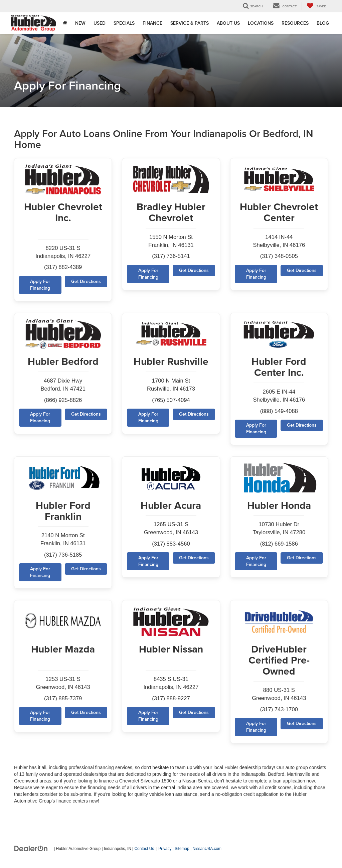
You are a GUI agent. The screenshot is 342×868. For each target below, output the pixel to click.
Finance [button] (152, 23)
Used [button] (100, 23)
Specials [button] (124, 23)
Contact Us (144, 851)
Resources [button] (295, 23)
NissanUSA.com (207, 851)
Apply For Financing (40, 286)
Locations (261, 23)
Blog (323, 23)
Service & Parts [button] (190, 23)
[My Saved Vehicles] (316, 6)
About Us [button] (228, 23)
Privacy (165, 851)
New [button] (80, 23)
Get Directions (86, 282)
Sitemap (182, 851)
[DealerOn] (31, 851)
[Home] (65, 23)
